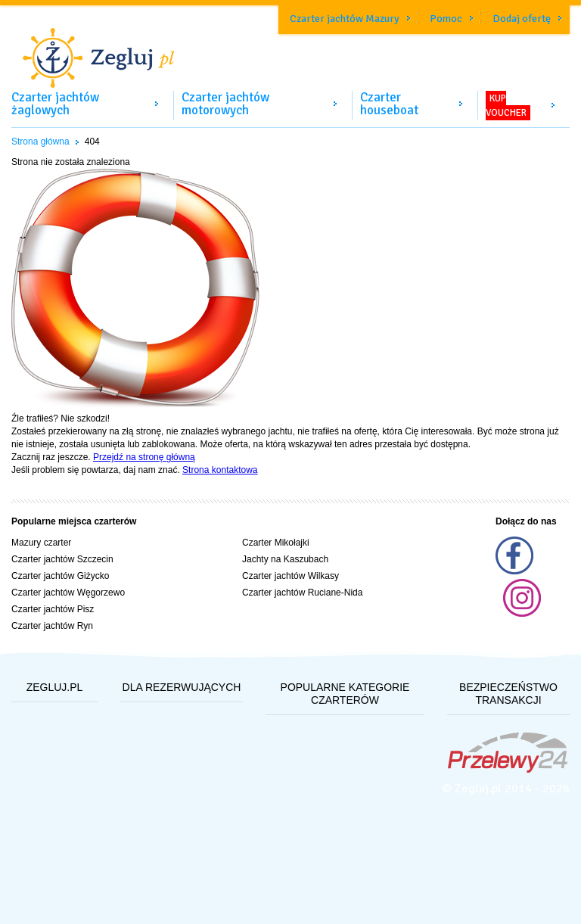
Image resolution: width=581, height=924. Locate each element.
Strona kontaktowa (220, 470)
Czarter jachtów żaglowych (55, 104)
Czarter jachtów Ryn (52, 626)
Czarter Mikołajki (276, 543)
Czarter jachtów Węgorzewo (68, 593)
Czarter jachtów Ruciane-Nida (302, 593)
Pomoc (446, 19)
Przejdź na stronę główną (144, 457)
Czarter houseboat (389, 104)
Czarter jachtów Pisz (53, 609)
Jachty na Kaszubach (285, 559)
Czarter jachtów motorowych (225, 104)
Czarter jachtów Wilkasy (290, 576)
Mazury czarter (41, 543)
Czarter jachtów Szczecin (62, 559)
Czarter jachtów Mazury (345, 19)
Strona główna (40, 142)
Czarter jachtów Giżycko (60, 576)
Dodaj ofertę (522, 19)
